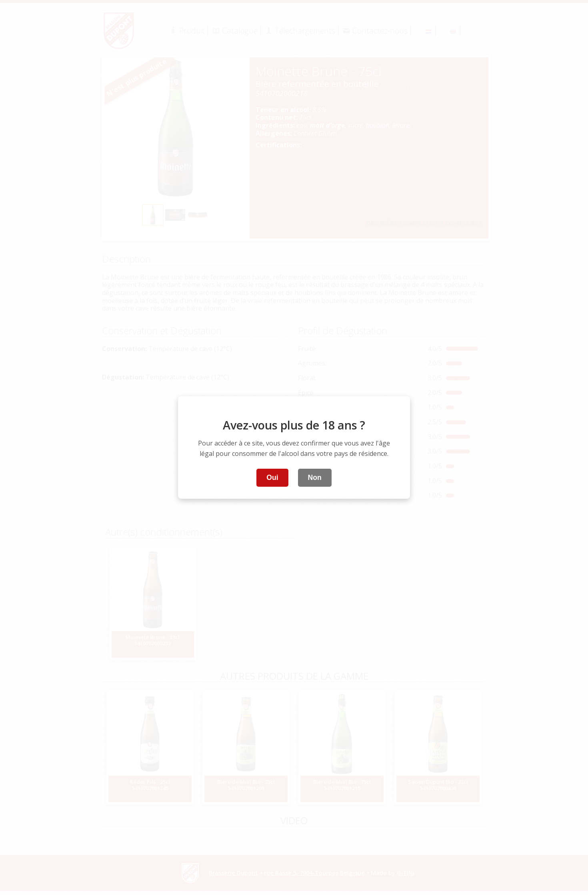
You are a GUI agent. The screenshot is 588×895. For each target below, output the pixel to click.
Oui (272, 478)
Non (315, 478)
